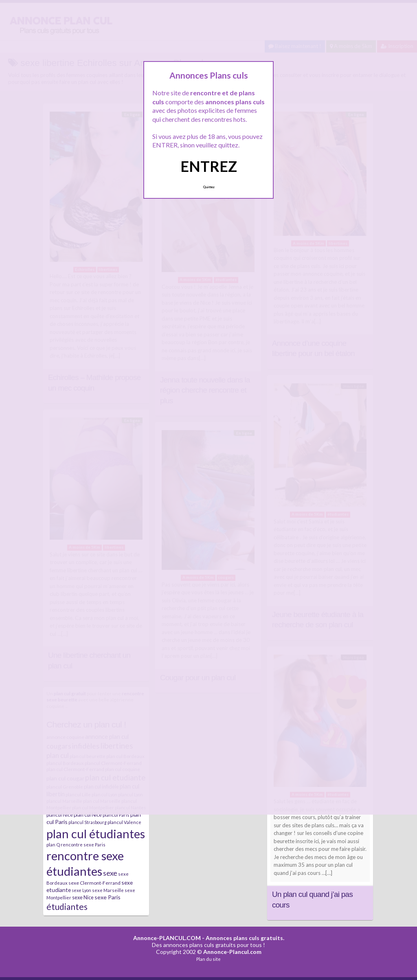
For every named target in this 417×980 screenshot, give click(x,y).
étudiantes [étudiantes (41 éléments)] (67, 906)
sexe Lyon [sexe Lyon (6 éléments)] (81, 890)
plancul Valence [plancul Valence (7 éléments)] (124, 822)
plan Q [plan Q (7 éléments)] (53, 845)
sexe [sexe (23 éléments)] (110, 873)
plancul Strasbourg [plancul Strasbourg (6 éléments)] (88, 822)
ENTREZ (209, 166)
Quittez (209, 187)
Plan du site (208, 959)
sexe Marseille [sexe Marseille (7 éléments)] (108, 890)
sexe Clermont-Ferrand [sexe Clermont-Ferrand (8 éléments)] (94, 883)
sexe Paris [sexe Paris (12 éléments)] (108, 897)
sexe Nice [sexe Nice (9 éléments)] (83, 897)
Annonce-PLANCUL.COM (167, 938)
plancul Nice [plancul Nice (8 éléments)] (60, 815)
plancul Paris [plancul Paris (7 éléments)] (116, 815)
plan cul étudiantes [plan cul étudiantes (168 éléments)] (96, 834)
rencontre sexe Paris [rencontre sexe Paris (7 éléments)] (83, 845)
